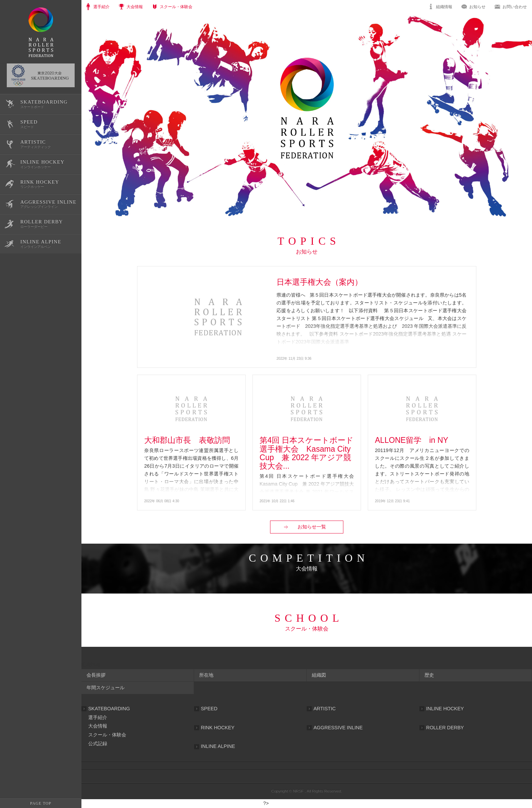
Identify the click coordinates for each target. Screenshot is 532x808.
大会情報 (98, 726)
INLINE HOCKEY (445, 709)
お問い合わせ (515, 7)
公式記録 (98, 744)
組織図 (319, 675)
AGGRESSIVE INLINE (338, 728)
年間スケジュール (106, 688)
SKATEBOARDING (109, 709)
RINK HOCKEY (218, 728)
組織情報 (444, 7)
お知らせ (477, 7)
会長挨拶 (96, 675)
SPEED (209, 709)
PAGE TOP (41, 803)
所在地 (206, 675)
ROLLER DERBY (445, 728)
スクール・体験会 (107, 735)
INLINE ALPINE (218, 746)
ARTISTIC (325, 709)
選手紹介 (98, 717)
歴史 (429, 675)
